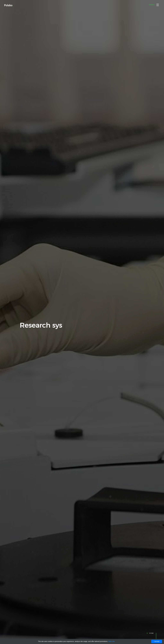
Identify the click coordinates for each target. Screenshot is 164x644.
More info (111, 641)
